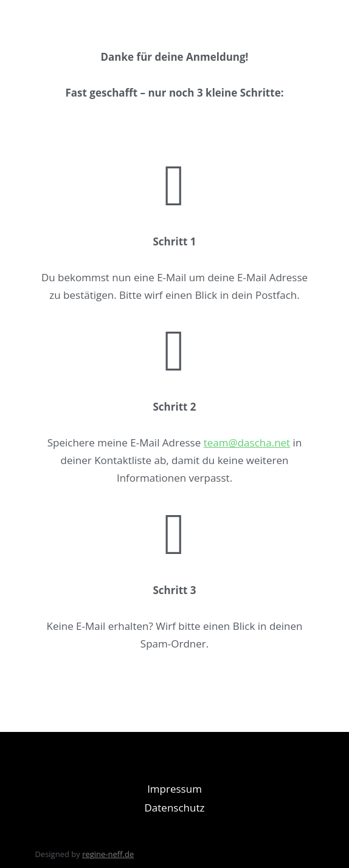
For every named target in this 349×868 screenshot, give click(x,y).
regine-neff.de (108, 854)
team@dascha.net (247, 443)
